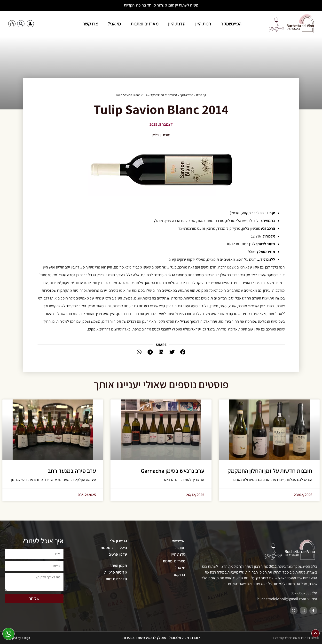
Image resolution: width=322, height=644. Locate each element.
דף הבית (201, 95)
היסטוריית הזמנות (114, 548)
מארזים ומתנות (145, 24)
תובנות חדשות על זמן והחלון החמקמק (270, 471)
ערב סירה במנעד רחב (72, 471)
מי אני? (114, 24)
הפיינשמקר (231, 24)
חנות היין (203, 24)
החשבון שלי (118, 541)
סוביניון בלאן (161, 135)
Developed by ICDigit (17, 638)
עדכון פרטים (118, 554)
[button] (21, 24)
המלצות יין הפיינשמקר (164, 95)
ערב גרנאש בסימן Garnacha (173, 471)
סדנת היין (177, 24)
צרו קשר (90, 24)
